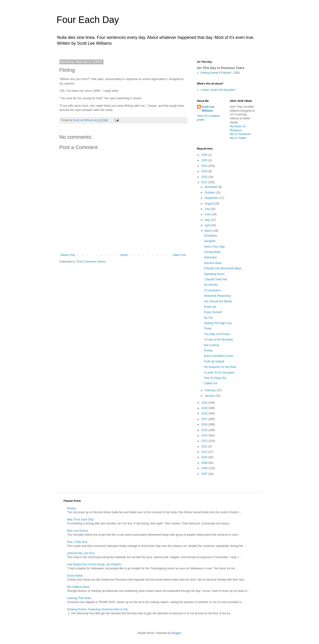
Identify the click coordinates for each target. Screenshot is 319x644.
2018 (205, 413)
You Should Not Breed (218, 301)
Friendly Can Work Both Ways (223, 268)
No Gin (208, 318)
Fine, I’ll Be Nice (77, 542)
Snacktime (210, 236)
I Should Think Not (215, 279)
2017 (205, 419)
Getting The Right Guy (218, 323)
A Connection (212, 290)
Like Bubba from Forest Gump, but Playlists (94, 564)
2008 (205, 468)
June (208, 214)
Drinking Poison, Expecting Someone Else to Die (97, 609)
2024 (205, 166)
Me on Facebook (240, 134)
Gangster (210, 241)
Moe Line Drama (78, 531)
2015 (205, 430)
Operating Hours (214, 274)
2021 (205, 182)
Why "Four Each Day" (81, 520)
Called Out (211, 383)
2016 (205, 424)
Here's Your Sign (214, 247)
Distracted (210, 257)
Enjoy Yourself (213, 312)
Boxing (71, 508)
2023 (205, 171)
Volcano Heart (213, 263)
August (209, 204)
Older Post (179, 255)
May (208, 220)
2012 (205, 446)
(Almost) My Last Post (81, 553)
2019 (205, 408)
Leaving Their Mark (79, 598)
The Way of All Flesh (217, 334)
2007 (205, 474)
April (208, 225)
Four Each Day (88, 20)
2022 (205, 177)
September (212, 198)
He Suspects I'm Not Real (220, 367)
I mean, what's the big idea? (218, 90)
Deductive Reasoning (217, 296)
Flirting (208, 351)
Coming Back (212, 252)
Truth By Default (214, 362)
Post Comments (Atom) (91, 262)
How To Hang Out (215, 378)
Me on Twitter (238, 138)
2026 (205, 155)
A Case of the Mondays (218, 340)
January (210, 396)
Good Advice (75, 576)
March (209, 231)
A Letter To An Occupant (219, 373)
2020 (205, 403)
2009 (205, 463)
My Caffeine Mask (78, 587)
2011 (205, 452)
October (210, 193)
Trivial (208, 329)
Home (124, 255)
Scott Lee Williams (208, 109)
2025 (205, 160)
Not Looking (211, 345)
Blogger (176, 633)
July (207, 209)
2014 (205, 435)
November (211, 187)
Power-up (210, 307)
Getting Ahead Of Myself (216, 73)
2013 (205, 441)
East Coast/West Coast (218, 356)
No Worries (211, 285)
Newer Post (68, 255)
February (211, 390)
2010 (205, 457)
